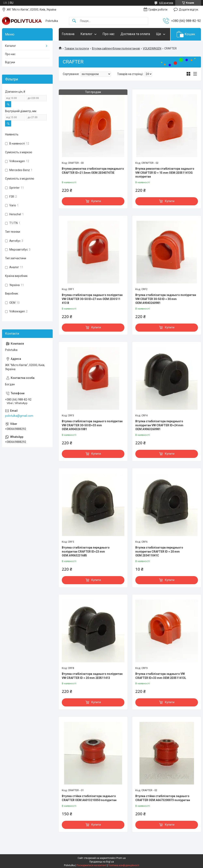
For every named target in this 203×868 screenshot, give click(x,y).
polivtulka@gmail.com (19, 416)
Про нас (108, 34)
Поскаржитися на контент (91, 865)
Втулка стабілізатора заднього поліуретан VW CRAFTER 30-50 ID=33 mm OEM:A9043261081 (92, 425)
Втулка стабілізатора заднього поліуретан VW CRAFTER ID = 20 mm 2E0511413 (92, 676)
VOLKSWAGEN (152, 48)
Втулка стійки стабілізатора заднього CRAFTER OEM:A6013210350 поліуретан (89, 798)
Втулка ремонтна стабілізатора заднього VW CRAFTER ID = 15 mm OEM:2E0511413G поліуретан (165, 173)
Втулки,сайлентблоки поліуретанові (116, 48)
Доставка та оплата (135, 34)
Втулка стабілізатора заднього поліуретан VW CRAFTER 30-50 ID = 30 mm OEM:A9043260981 (166, 299)
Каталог (86, 34)
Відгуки (10, 62)
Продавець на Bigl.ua (102, 862)
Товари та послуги (77, 48)
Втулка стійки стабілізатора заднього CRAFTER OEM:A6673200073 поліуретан (163, 798)
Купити (96, 201)
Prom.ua (121, 858)
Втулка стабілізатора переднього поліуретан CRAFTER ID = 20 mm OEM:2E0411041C (159, 551)
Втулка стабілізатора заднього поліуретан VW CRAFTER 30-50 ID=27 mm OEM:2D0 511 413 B (92, 299)
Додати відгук (189, 10)
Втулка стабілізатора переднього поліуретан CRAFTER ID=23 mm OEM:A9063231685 (86, 551)
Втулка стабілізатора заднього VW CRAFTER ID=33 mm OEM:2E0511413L (161, 676)
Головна (68, 34)
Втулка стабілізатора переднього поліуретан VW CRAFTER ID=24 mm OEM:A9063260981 (159, 425)
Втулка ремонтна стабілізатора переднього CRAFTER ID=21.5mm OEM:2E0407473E (93, 171)
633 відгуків (166, 3)
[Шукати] (74, 21)
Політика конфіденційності (124, 865)
